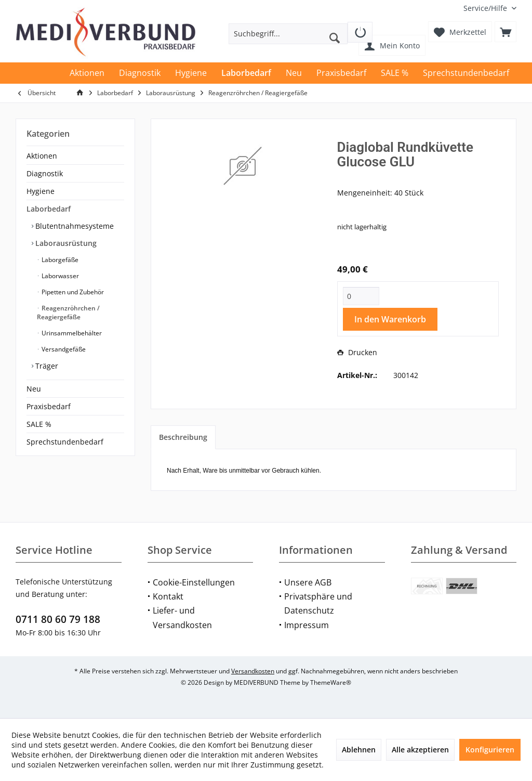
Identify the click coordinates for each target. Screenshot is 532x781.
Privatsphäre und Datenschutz (318, 603)
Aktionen (42, 156)
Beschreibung (183, 437)
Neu (34, 389)
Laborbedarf (49, 209)
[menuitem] (486, 8)
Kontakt (168, 596)
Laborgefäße (59, 260)
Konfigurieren (490, 750)
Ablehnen (359, 750)
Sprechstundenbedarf (65, 442)
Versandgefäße (63, 349)
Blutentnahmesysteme (74, 226)
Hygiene (41, 191)
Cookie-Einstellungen (194, 582)
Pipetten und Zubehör (72, 292)
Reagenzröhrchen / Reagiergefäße (68, 313)
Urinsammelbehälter (71, 333)
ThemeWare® (331, 682)
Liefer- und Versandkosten (182, 617)
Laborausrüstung (65, 243)
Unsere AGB (308, 582)
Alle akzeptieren (420, 750)
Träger (46, 366)
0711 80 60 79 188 (58, 619)
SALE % (39, 424)
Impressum (307, 625)
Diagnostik (45, 173)
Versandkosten (253, 671)
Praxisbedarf (49, 406)
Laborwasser (59, 276)
